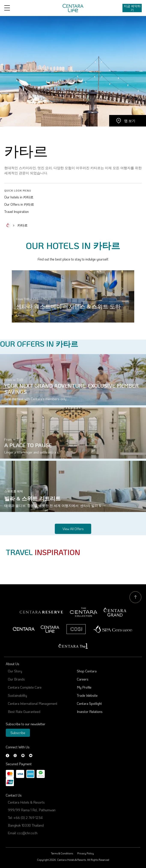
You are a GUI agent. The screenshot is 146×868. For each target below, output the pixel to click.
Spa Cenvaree (113, 629)
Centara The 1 (73, 646)
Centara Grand (115, 612)
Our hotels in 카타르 (19, 197)
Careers (83, 679)
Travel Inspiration (16, 212)
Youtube (31, 756)
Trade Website (87, 695)
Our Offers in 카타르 (19, 204)
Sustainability (17, 695)
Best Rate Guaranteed (24, 712)
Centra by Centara (50, 629)
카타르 (22, 225)
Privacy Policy (86, 853)
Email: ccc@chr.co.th (23, 833)
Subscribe (18, 733)
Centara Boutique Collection (83, 612)
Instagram (15, 756)
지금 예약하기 (132, 8)
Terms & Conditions (62, 853)
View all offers (73, 529)
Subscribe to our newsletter (26, 724)
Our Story (15, 671)
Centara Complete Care (25, 687)
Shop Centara (87, 671)
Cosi (76, 629)
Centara (24, 629)
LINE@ (23, 756)
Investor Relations (90, 712)
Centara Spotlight (89, 703)
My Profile (84, 687)
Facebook (7, 756)
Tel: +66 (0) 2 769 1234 (25, 818)
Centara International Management (33, 703)
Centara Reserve (42, 612)
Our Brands (16, 679)
